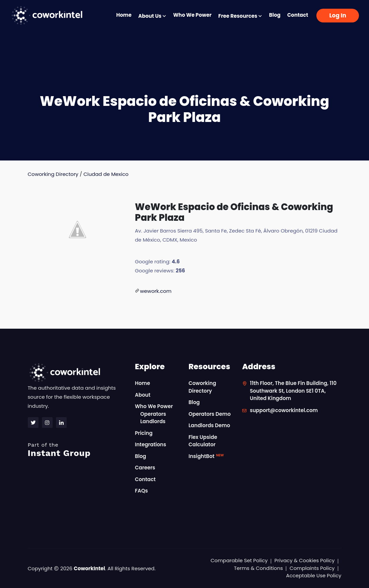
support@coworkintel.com (284, 410)
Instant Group (77, 450)
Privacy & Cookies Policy (305, 560)
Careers (145, 468)
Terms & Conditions (258, 568)
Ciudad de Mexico (106, 174)
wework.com (156, 291)
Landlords (153, 421)
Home (124, 15)
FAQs (141, 491)
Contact (298, 15)
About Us (152, 16)
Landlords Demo (209, 425)
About (142, 395)
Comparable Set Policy (239, 560)
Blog (275, 15)
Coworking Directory (53, 174)
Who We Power (192, 15)
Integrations (150, 444)
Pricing (144, 433)
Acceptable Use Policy (314, 575)
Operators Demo (209, 414)
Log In (338, 15)
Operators (153, 414)
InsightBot (206, 456)
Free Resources (240, 16)
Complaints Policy (312, 568)
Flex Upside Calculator (203, 441)
